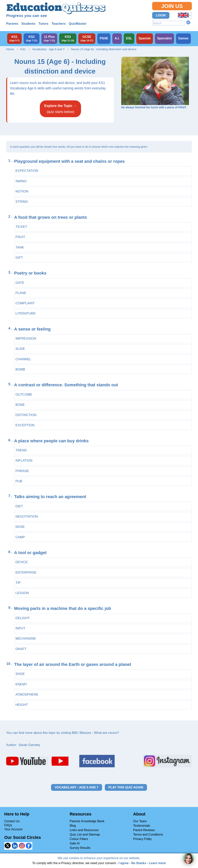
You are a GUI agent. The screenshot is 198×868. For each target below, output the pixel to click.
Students (28, 24)
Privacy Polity (143, 839)
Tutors (44, 24)
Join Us (172, 6)
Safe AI (75, 843)
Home (10, 49)
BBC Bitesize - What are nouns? (96, 733)
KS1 (23, 49)
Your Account (13, 829)
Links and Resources (84, 830)
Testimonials (142, 826)
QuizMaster (78, 24)
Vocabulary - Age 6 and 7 (48, 49)
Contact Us (12, 821)
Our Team (140, 821)
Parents (12, 24)
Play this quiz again (126, 787)
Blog (73, 826)
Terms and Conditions (148, 835)
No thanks (139, 863)
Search (188, 22)
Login (161, 15)
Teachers (58, 24)
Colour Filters (79, 839)
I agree (124, 863)
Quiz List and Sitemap (85, 835)
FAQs (8, 825)
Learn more (157, 863)
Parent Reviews (144, 830)
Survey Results (80, 848)
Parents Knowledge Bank (87, 821)
